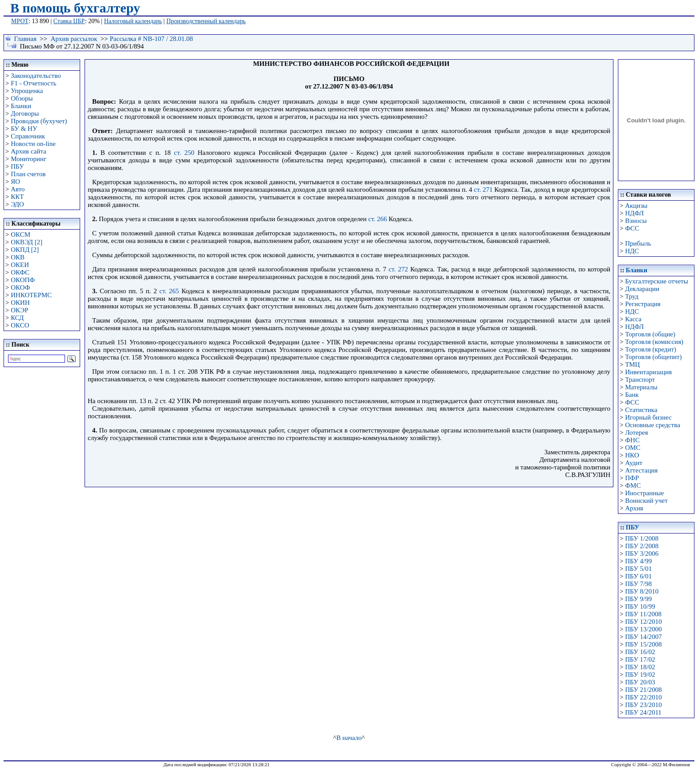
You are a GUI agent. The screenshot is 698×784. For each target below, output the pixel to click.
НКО (632, 455)
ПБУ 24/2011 (643, 712)
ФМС (633, 485)
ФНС (632, 440)
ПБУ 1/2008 (642, 538)
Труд (632, 296)
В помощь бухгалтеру (75, 8)
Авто (18, 189)
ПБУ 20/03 (640, 682)
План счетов (28, 174)
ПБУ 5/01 (638, 569)
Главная (25, 39)
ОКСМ (20, 234)
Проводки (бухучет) (39, 121)
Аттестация (641, 470)
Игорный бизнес (648, 417)
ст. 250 (184, 153)
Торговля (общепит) (653, 357)
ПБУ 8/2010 (642, 591)
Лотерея (636, 432)
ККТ (17, 197)
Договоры (25, 113)
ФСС (632, 228)
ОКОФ (20, 287)
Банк (632, 395)
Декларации (642, 289)
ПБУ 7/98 (638, 584)
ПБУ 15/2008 (643, 644)
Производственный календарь (206, 21)
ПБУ (17, 166)
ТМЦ (632, 364)
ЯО (15, 182)
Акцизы (636, 206)
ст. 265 (169, 291)
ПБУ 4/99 (638, 561)
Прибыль (638, 243)
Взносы (636, 221)
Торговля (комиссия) (654, 342)
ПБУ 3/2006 (642, 554)
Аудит (634, 463)
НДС (632, 251)
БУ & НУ (24, 129)
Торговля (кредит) (651, 349)
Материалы (641, 387)
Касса (633, 319)
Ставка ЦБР (69, 21)
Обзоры (22, 98)
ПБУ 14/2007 (643, 637)
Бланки (21, 106)
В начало (349, 738)
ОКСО (20, 325)
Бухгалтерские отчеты (656, 281)
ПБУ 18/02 (640, 667)
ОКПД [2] (25, 250)
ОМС (633, 448)
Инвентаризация (648, 372)
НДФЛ (634, 213)
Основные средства (653, 425)
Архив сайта (28, 151)
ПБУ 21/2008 (643, 690)
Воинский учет (646, 501)
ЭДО (17, 204)
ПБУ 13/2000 (643, 629)
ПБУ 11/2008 (643, 614)
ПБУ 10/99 (640, 606)
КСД (17, 318)
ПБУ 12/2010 (643, 622)
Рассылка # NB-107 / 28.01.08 (151, 39)
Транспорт (640, 380)
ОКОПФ (23, 280)
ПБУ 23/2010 (643, 705)
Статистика (641, 410)
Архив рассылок (74, 39)
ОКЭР (19, 310)
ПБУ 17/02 (640, 659)
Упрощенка (27, 91)
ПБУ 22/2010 (643, 697)
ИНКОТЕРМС (31, 295)
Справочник (28, 136)
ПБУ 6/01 (638, 576)
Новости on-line (33, 144)
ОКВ (18, 257)
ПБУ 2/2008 (642, 546)
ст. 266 (377, 219)
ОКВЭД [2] (26, 242)
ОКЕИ (20, 265)
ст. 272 (398, 269)
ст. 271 (483, 190)
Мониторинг (28, 159)
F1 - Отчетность (33, 83)
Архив (634, 508)
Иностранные (644, 493)
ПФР (632, 478)
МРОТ (20, 21)
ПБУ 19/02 (640, 675)
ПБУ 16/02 (640, 652)
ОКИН (20, 303)
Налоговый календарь (133, 21)
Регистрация (643, 304)
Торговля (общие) (650, 334)
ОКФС (20, 272)
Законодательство (36, 76)
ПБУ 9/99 (638, 599)
